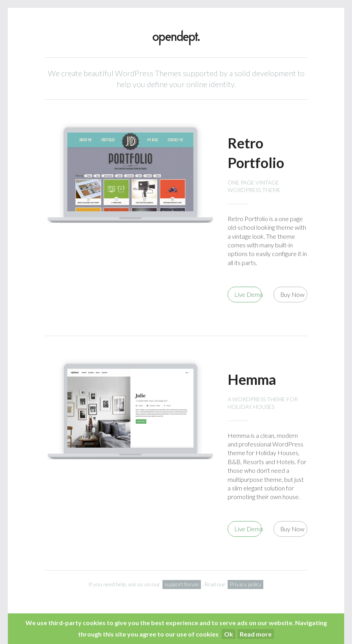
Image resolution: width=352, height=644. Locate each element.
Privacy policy (245, 584)
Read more (256, 634)
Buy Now (292, 294)
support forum (182, 584)
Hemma (252, 379)
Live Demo (248, 294)
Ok (229, 634)
